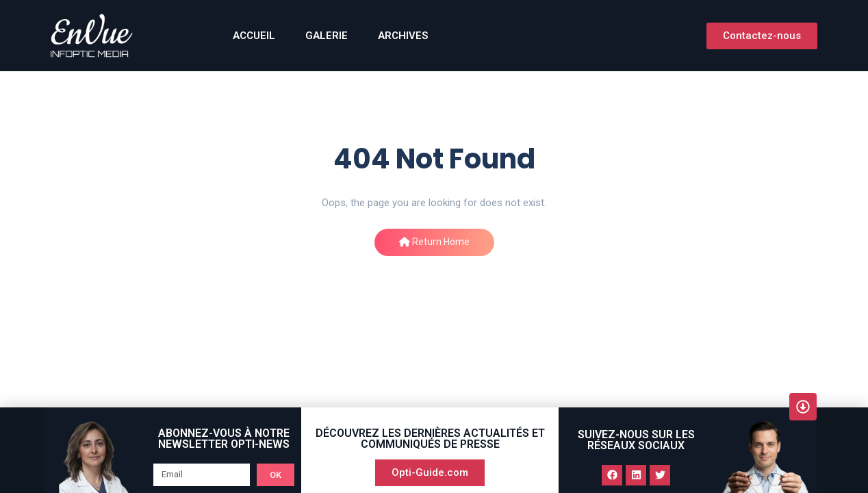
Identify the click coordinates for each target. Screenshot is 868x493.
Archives (403, 36)
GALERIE (327, 36)
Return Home (434, 242)
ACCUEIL (254, 36)
